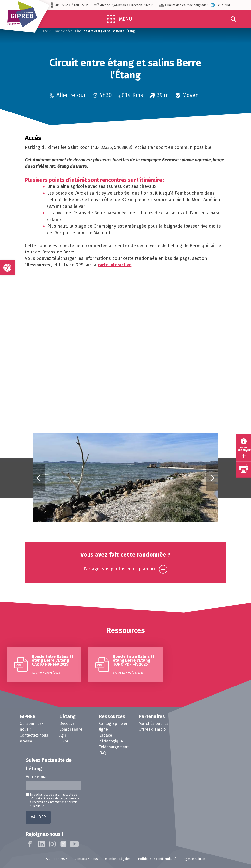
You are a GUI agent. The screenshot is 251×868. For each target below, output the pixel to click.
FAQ (102, 753)
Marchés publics (154, 723)
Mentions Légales (118, 859)
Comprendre (71, 729)
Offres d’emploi (153, 729)
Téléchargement (114, 747)
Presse (26, 741)
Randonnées (64, 31)
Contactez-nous (34, 735)
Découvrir (68, 723)
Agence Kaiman (194, 859)
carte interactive (114, 265)
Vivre (64, 741)
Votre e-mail (37, 777)
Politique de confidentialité (157, 859)
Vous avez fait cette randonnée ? (125, 562)
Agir (63, 735)
